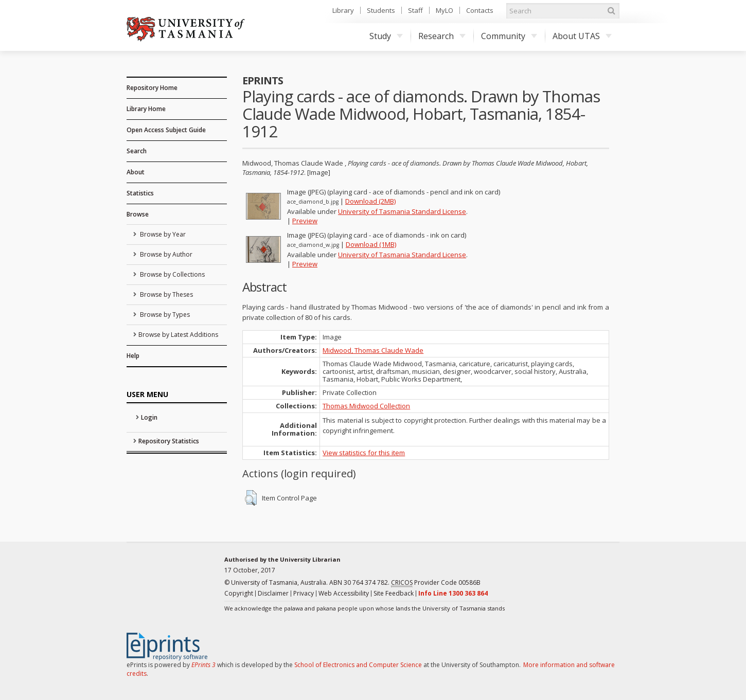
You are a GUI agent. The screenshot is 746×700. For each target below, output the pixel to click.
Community (509, 36)
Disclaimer (273, 593)
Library (343, 10)
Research (442, 36)
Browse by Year (162, 234)
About (136, 172)
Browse (138, 214)
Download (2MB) (370, 201)
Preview (305, 221)
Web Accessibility (344, 593)
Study (386, 36)
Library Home (146, 109)
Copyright (239, 593)
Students (381, 10)
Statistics (140, 193)
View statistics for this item (364, 453)
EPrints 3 (203, 665)
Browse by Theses (166, 294)
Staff (415, 10)
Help (133, 356)
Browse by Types (164, 315)
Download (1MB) (371, 244)
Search (137, 151)
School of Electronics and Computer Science (358, 665)
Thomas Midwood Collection (366, 406)
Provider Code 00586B (436, 583)
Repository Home (152, 88)
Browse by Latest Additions (178, 335)
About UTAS (582, 36)
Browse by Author (165, 254)
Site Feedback (394, 593)
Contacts (480, 10)
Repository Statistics (169, 441)
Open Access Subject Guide (166, 130)
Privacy (304, 593)
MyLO (445, 10)
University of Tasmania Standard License (402, 211)
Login (149, 417)
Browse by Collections (172, 274)
